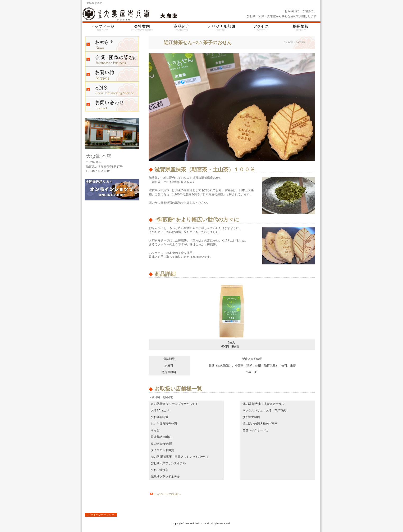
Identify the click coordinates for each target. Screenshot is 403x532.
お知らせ (112, 44)
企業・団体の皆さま (112, 59)
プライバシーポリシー (101, 515)
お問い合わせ (112, 104)
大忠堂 (149, 14)
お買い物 (112, 74)
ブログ (112, 89)
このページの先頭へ (168, 494)
